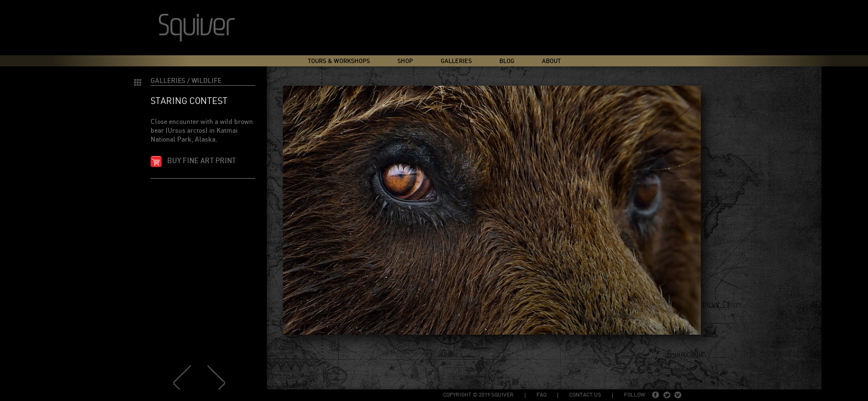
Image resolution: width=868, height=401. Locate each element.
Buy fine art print (201, 161)
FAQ (541, 395)
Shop (405, 61)
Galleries (456, 61)
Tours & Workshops (339, 61)
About (551, 61)
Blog (507, 61)
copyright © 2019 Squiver (478, 395)
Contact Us (585, 395)
